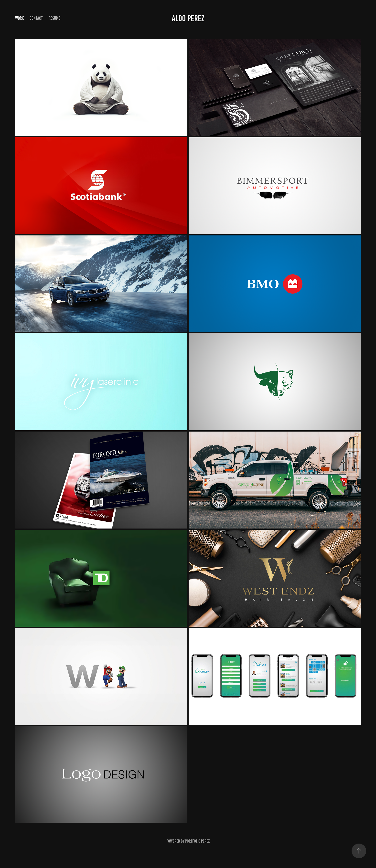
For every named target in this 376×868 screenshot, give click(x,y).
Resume (54, 18)
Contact (36, 18)
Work (19, 18)
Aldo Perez (188, 18)
